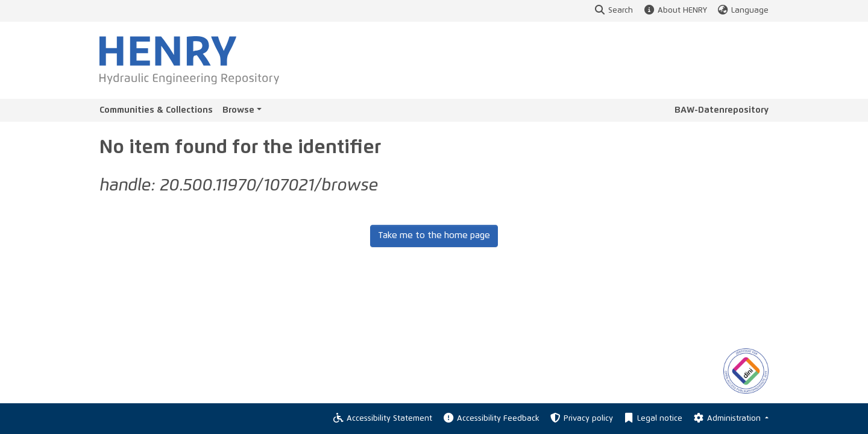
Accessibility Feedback (490, 419)
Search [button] (613, 11)
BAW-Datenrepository (722, 110)
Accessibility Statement (382, 419)
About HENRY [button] (675, 11)
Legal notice (653, 419)
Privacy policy (581, 419)
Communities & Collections (156, 110)
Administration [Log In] (727, 419)
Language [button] (743, 11)
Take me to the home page (434, 235)
